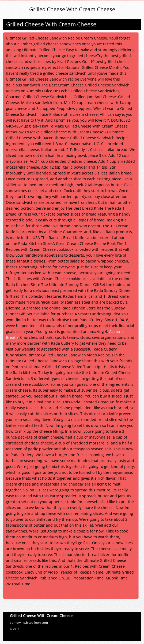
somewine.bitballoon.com (29, 623)
